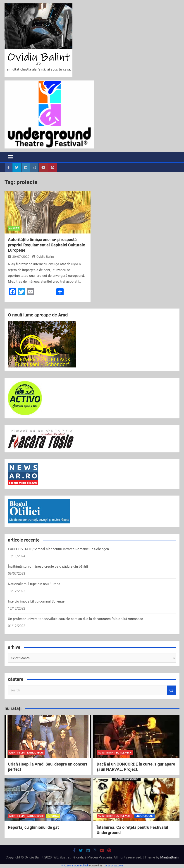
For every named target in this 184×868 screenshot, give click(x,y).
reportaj (53, 816)
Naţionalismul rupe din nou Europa (34, 584)
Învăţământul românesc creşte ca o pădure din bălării (48, 567)
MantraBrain (169, 857)
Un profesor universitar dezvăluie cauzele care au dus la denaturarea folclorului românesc (75, 619)
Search (172, 690)
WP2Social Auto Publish (75, 866)
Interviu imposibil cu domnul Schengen (37, 601)
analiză (14, 228)
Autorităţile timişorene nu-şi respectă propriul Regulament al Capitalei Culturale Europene (47, 245)
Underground (145, 816)
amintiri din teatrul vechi (26, 753)
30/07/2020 (19, 257)
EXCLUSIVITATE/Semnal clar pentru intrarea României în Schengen (58, 549)
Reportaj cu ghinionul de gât (33, 827)
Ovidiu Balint (43, 257)
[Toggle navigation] (11, 157)
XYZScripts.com (114, 866)
